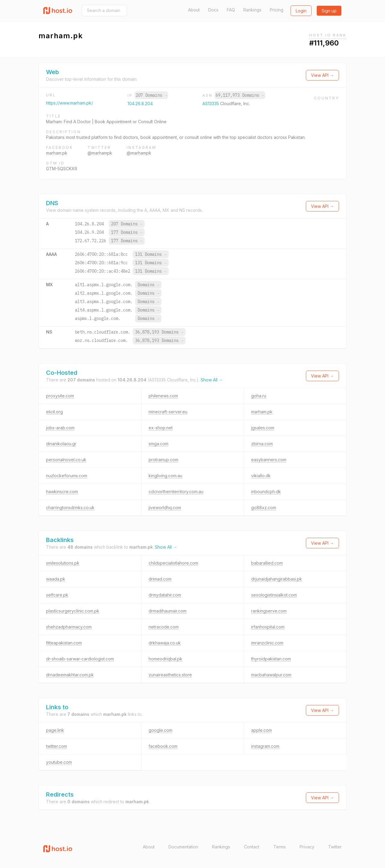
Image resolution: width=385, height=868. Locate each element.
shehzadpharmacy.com (69, 627)
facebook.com (163, 746)
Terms (280, 847)
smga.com (159, 444)
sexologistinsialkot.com (274, 595)
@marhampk (100, 153)
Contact (252, 847)
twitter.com (57, 746)
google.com (160, 730)
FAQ (231, 10)
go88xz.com (264, 508)
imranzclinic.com (267, 643)
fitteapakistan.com (64, 643)
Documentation (183, 847)
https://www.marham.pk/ (69, 103)
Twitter (335, 847)
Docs (213, 10)
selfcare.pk (57, 595)
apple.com (262, 730)
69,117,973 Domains (240, 95)
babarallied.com (267, 563)
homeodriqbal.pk (165, 659)
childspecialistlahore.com (173, 563)
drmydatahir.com (165, 595)
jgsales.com (263, 428)
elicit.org (54, 412)
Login (301, 11)
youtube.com (59, 762)
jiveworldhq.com (165, 508)
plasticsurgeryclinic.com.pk (73, 611)
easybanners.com (269, 460)
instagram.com (265, 746)
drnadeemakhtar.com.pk (70, 675)
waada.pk (56, 579)
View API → (322, 75)
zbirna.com (262, 444)
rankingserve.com (269, 611)
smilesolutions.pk (63, 563)
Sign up (329, 11)
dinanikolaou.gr (61, 444)
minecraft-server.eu (168, 412)
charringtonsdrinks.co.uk (70, 508)
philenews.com (163, 396)
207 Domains (151, 95)
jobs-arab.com (60, 428)
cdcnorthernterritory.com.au (176, 492)
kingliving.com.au (165, 476)
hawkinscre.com (62, 492)
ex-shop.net (161, 428)
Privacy (307, 847)
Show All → (212, 380)
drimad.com (160, 579)
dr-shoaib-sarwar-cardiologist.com (80, 659)
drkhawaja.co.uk (165, 643)
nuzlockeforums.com (67, 476)
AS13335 (211, 103)
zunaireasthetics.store (170, 675)
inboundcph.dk (266, 492)
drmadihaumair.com (168, 611)
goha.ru (259, 396)
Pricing (277, 10)
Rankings (252, 10)
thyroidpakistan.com (271, 659)
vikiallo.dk (261, 476)
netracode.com (164, 627)
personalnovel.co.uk (66, 460)
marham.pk (57, 153)
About (194, 10)
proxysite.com (60, 396)
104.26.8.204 (140, 103)
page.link (55, 730)
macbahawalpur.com (271, 675)
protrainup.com (163, 460)
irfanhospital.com (268, 627)
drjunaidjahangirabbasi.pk (277, 579)
